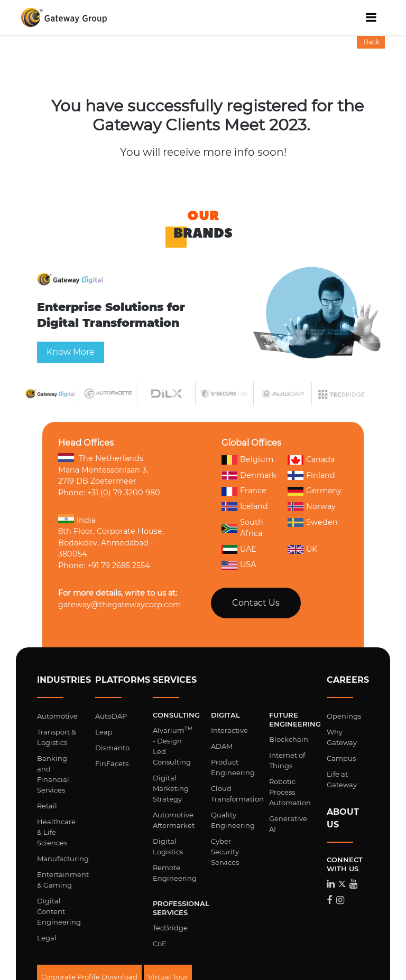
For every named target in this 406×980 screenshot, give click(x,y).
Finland (311, 476)
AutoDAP (111, 716)
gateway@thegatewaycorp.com (119, 605)
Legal (47, 938)
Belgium (247, 459)
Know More (66, 355)
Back (371, 42)
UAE (239, 549)
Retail (47, 806)
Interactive (229, 730)
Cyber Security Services (225, 852)
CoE (160, 944)
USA (239, 564)
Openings (344, 716)
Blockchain (289, 739)
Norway (312, 507)
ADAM (222, 746)
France (244, 491)
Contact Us (256, 603)
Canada (311, 459)
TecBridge (170, 928)
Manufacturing (63, 859)
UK (302, 550)
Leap (104, 732)
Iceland (245, 507)
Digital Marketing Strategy (171, 788)
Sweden (313, 523)
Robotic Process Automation (290, 792)
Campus (341, 758)
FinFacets (112, 764)
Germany (315, 491)
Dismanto (112, 748)
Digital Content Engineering (59, 911)
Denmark (249, 475)
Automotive (57, 716)
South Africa (242, 528)
